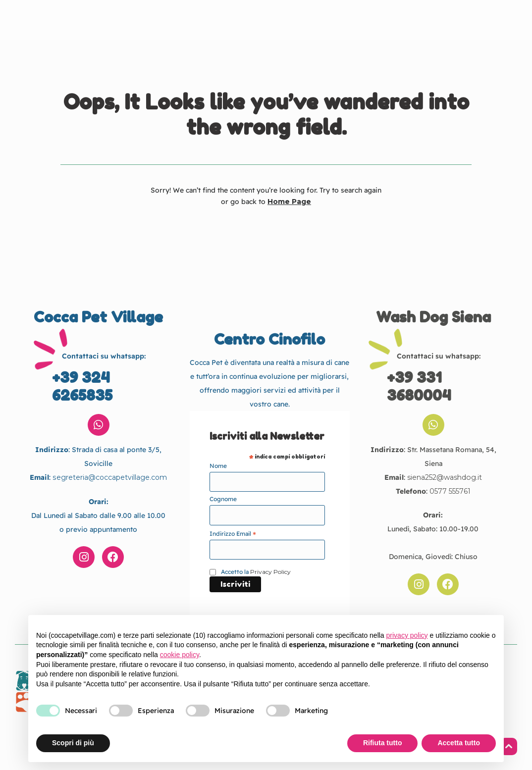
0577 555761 (450, 491)
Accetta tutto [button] (459, 743)
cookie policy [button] (180, 655)
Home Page (289, 202)
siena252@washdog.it (445, 477)
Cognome (223, 499)
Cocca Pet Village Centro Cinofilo (265, 20)
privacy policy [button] (407, 635)
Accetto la (256, 572)
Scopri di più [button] (73, 743)
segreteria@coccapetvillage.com (110, 477)
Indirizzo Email (233, 534)
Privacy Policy (270, 572)
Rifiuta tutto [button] (383, 743)
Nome (218, 466)
